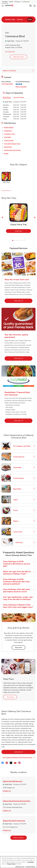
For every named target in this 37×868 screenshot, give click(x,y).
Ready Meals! (9, 127)
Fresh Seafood (22, 457)
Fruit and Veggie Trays (12, 144)
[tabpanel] (18, 218)
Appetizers (8, 131)
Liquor (22, 500)
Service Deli (22, 532)
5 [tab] (20, 240)
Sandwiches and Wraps (12, 150)
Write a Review (21, 87)
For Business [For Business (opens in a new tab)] (26, 2)
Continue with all (30, 867)
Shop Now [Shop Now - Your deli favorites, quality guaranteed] (23, 358)
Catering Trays (9, 134)
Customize (31, 862)
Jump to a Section (18, 71)
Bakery (22, 521)
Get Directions (10, 52)
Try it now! (12, 697)
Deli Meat (8, 137)
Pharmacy (24, 543)
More (30, 20)
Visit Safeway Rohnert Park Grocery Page (19, 758)
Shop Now (23, 231)
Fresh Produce (22, 478)
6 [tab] (22, 240)
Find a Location (20, 838)
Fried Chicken (9, 140)
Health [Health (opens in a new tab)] (11, 2)
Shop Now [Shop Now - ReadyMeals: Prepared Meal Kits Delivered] (23, 421)
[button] (31, 6)
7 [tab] (24, 240)
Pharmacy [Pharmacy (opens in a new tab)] (18, 2)
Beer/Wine (22, 489)
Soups (6, 153)
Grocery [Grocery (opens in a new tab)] (5, 2)
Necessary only (20, 867)
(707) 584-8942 (7, 84)
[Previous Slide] (3, 217)
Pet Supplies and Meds (22, 446)
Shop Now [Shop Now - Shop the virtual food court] (23, 301)
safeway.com (25, 752)
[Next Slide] (34, 217)
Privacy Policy (11, 864)
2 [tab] (15, 240)
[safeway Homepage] (9, 6)
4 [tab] (18, 240)
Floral (22, 510)
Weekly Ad (7, 791)
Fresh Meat (22, 468)
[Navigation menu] (3, 6)
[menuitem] (10, 20)
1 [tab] (13, 240)
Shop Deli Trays (19, 57)
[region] (18, 862)
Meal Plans (8, 147)
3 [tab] (17, 240)
